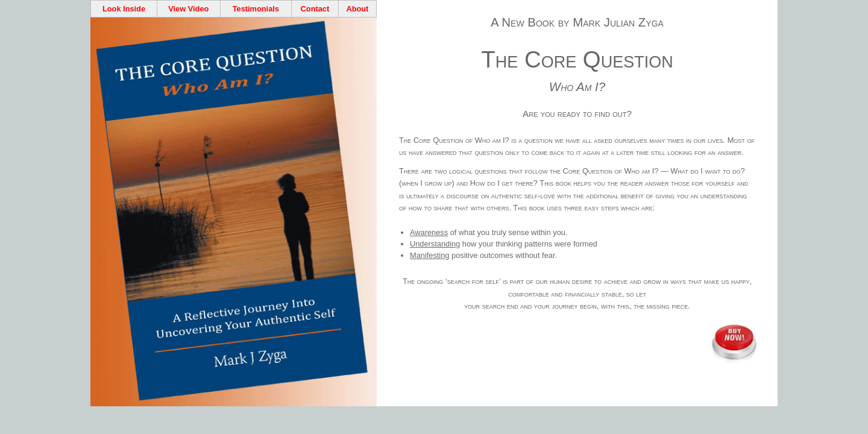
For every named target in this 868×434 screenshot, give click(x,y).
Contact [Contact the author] (315, 9)
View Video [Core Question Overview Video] (188, 9)
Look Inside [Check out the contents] (124, 9)
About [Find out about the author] (357, 9)
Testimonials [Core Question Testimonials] (256, 9)
